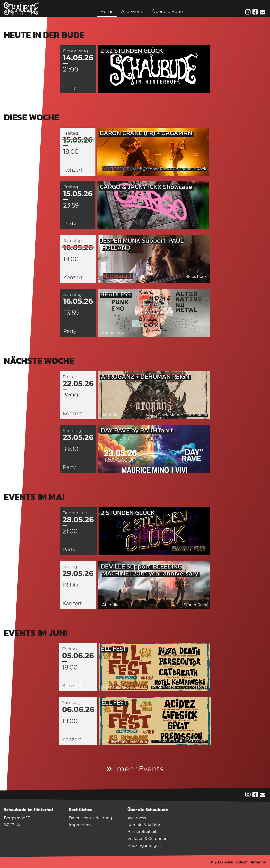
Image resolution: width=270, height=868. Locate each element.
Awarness (137, 818)
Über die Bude (168, 11)
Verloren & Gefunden (148, 839)
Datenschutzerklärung (90, 818)
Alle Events (133, 11)
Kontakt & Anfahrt (145, 825)
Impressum (80, 825)
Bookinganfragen (144, 846)
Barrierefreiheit (142, 832)
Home (107, 11)
